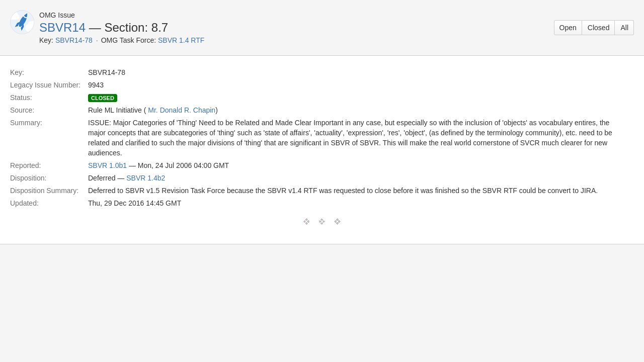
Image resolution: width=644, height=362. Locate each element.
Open (568, 28)
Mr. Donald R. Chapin (182, 110)
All (624, 28)
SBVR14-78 (74, 40)
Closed (599, 28)
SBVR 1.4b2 (146, 178)
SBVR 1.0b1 (107, 165)
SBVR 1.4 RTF (181, 40)
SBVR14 (62, 27)
